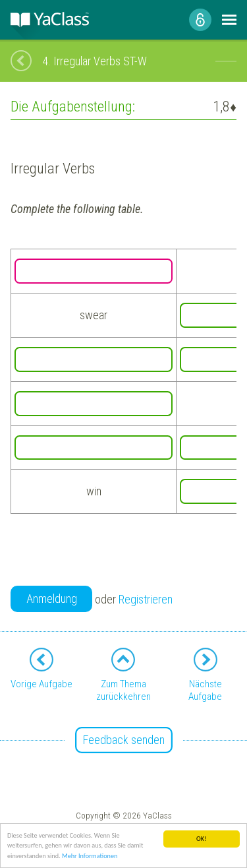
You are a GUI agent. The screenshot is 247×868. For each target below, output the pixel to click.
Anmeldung (52, 599)
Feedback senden (124, 740)
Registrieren (146, 599)
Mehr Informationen (90, 856)
